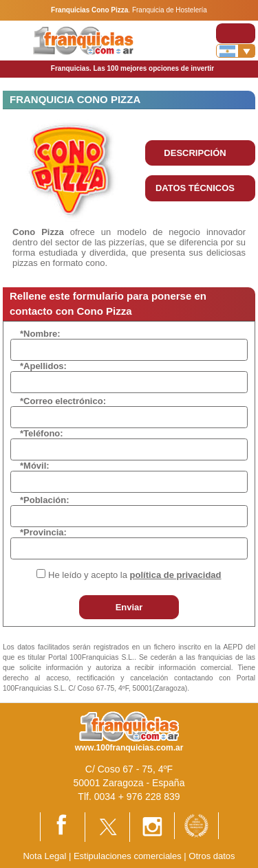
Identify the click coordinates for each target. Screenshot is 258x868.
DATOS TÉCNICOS (195, 188)
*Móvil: (35, 466)
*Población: (45, 500)
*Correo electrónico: (63, 401)
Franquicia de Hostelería (170, 10)
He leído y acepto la (135, 575)
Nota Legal (44, 856)
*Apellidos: (43, 366)
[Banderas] (236, 51)
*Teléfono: (42, 433)
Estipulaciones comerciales (129, 856)
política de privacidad (176, 575)
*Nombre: (40, 334)
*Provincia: (43, 532)
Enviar (129, 607)
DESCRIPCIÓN (195, 153)
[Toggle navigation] (236, 33)
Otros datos (212, 856)
